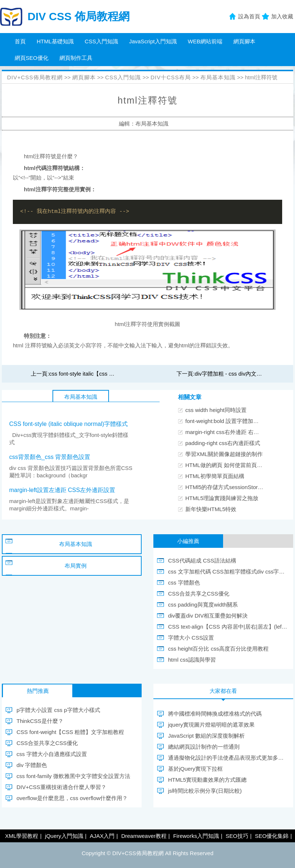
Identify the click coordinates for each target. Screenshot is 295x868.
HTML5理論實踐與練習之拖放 (222, 498)
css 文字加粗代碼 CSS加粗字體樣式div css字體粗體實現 (228, 572)
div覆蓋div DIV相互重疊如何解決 (208, 616)
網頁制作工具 (76, 58)
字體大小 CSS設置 (191, 638)
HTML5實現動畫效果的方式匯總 (207, 780)
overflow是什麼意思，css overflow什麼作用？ (72, 798)
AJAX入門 (102, 836)
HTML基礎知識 (55, 41)
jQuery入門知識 (64, 836)
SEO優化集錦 (272, 836)
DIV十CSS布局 (171, 77)
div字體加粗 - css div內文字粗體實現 (239, 374)
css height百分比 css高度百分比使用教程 (218, 649)
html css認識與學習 (192, 660)
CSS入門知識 (101, 41)
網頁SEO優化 (32, 58)
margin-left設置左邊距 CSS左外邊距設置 (62, 490)
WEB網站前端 (205, 41)
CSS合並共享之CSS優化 (199, 594)
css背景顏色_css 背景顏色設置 (50, 457)
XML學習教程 (22, 836)
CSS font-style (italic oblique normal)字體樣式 (68, 424)
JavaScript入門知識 (153, 41)
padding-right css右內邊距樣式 (223, 443)
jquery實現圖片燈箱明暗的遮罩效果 (211, 725)
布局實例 (76, 566)
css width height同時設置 (216, 410)
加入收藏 (282, 16)
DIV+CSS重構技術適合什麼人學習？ (61, 787)
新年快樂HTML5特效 (211, 509)
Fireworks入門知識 (196, 836)
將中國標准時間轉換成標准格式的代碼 (215, 714)
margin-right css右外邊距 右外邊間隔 (230, 432)
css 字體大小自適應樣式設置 (52, 754)
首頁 (20, 41)
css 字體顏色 (184, 583)
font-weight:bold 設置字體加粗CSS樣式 (233, 421)
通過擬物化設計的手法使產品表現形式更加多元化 (228, 758)
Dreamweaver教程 (144, 836)
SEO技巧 (237, 836)
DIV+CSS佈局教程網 (35, 77)
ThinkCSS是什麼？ (40, 721)
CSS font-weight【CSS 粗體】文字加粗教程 (70, 732)
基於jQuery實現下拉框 (195, 769)
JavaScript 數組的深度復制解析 (206, 736)
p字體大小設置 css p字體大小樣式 (58, 710)
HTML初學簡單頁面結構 (215, 476)
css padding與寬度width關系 (203, 605)
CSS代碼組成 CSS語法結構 (202, 560)
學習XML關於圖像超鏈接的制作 (224, 454)
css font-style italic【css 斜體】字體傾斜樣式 (104, 374)
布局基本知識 (218, 77)
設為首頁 (249, 16)
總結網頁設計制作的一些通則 (204, 747)
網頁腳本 (244, 41)
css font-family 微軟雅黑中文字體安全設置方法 (73, 776)
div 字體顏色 (32, 765)
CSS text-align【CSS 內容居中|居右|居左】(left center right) (228, 627)
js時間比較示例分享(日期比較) (205, 791)
